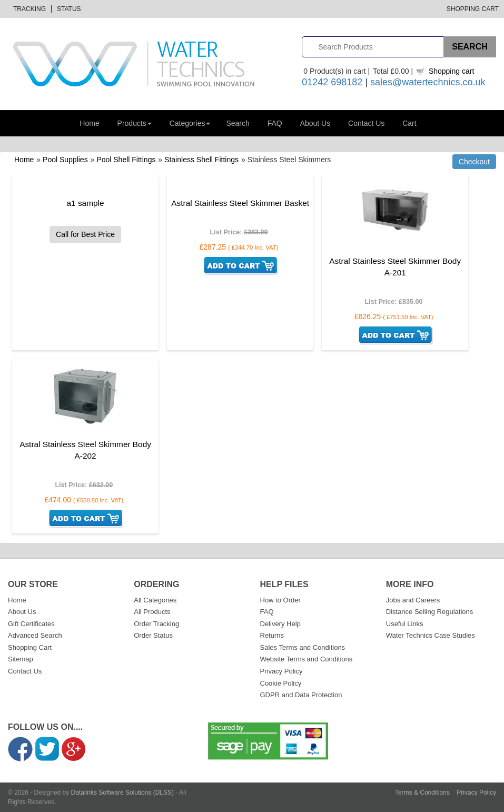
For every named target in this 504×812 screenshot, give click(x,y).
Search (238, 123)
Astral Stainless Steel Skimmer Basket (240, 203)
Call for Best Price (85, 234)
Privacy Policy (281, 671)
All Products (152, 612)
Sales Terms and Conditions (303, 647)
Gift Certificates (31, 624)
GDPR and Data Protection (301, 695)
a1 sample (86, 203)
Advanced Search (35, 635)
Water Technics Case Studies (431, 635)
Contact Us (366, 123)
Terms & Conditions (422, 793)
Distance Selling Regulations (429, 612)
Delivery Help (280, 624)
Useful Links (405, 624)
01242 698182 (332, 82)
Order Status (153, 635)
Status (69, 9)
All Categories (155, 600)
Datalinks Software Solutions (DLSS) (122, 793)
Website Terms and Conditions (307, 659)
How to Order (280, 600)
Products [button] (135, 123)
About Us (315, 123)
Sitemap (21, 659)
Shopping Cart (473, 9)
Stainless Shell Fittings (201, 160)
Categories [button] (190, 123)
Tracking (29, 9)
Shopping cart (451, 71)
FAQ (275, 123)
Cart (409, 123)
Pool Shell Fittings (126, 160)
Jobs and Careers (413, 600)
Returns (272, 635)
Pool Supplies (65, 160)
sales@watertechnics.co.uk (428, 82)
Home (89, 123)
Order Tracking (156, 624)
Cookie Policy (281, 683)
